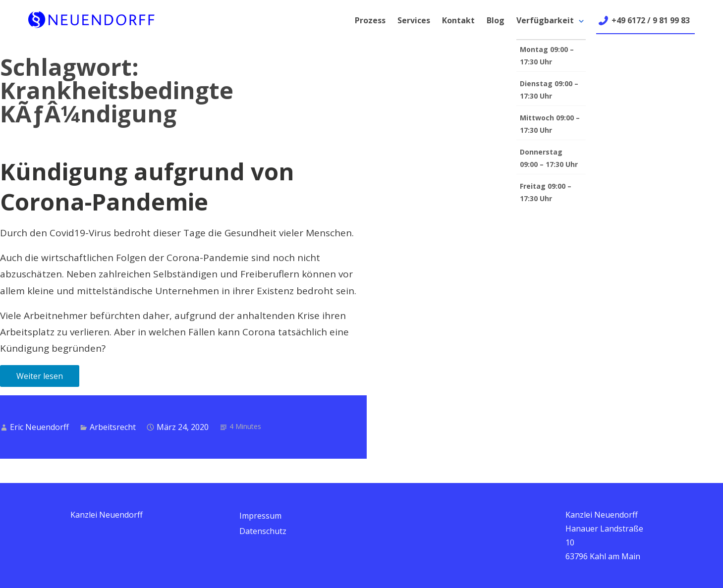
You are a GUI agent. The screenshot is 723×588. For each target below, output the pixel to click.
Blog (496, 20)
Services (414, 20)
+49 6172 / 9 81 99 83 (651, 20)
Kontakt (458, 20)
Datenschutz (263, 531)
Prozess (370, 20)
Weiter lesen (40, 376)
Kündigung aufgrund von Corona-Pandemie (147, 187)
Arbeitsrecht (113, 427)
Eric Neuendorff (39, 427)
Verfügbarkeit (545, 20)
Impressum (260, 516)
